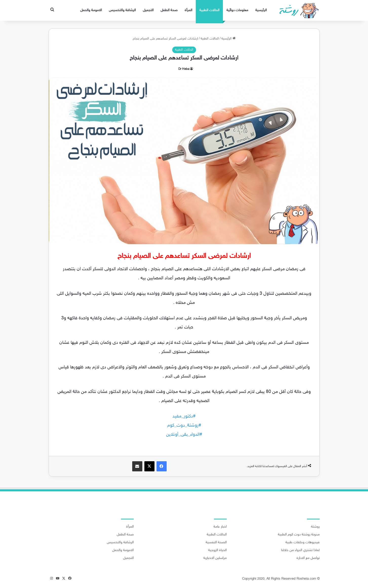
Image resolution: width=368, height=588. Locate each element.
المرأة (188, 10)
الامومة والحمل (91, 10)
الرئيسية (261, 10)
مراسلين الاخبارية (215, 558)
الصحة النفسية (216, 542)
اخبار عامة (220, 527)
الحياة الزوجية (217, 550)
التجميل (148, 10)
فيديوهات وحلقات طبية (303, 542)
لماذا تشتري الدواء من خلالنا (300, 550)
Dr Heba (184, 69)
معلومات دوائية (237, 10)
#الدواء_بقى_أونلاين (184, 435)
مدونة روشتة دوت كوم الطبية (299, 535)
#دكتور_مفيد (184, 416)
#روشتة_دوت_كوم (184, 426)
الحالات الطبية (209, 10)
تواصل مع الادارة (308, 558)
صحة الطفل (169, 10)
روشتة (315, 527)
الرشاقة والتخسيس (122, 10)
